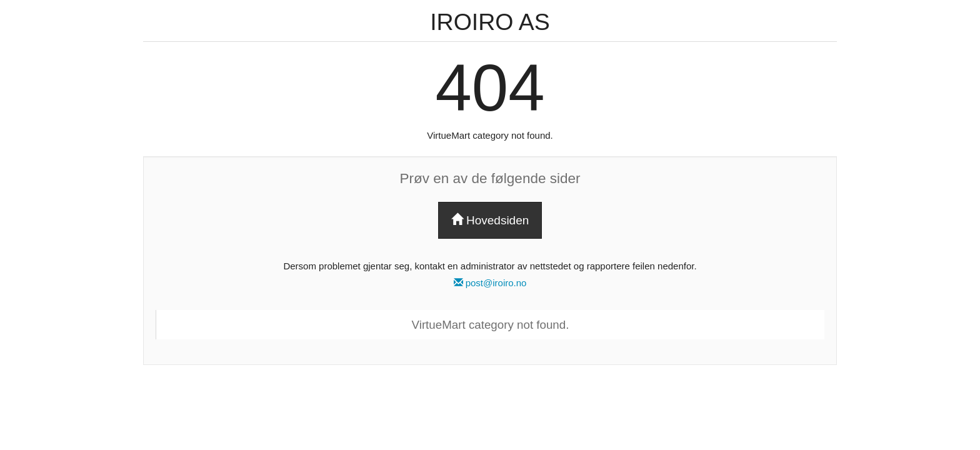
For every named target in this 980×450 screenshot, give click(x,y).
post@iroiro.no (490, 283)
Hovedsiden (490, 220)
